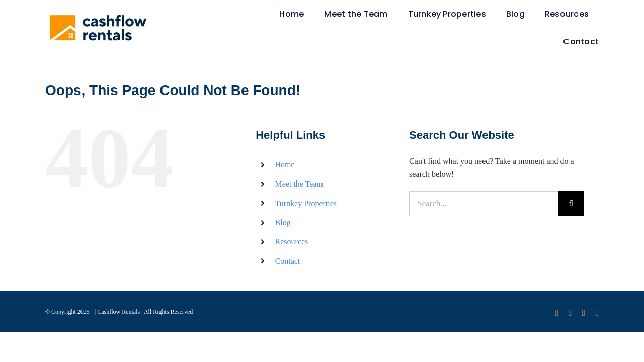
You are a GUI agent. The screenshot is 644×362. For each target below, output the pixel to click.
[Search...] (484, 204)
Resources (292, 242)
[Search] (571, 204)
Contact (288, 261)
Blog (283, 222)
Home (285, 165)
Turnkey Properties (306, 203)
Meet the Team (299, 184)
